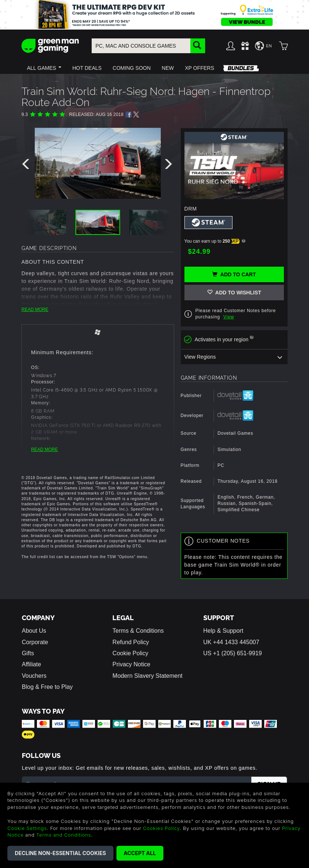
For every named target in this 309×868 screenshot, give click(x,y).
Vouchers (34, 676)
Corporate (35, 642)
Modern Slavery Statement (147, 676)
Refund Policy (131, 642)
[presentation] (27, 166)
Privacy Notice (131, 664)
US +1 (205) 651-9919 (233, 653)
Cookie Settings (27, 828)
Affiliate (31, 664)
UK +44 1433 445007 (231, 642)
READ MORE (35, 310)
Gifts (28, 653)
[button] (44, 68)
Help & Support (223, 631)
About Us (34, 631)
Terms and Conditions (64, 835)
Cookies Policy (161, 828)
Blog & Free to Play (47, 687)
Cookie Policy (130, 653)
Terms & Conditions (138, 631)
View (229, 317)
